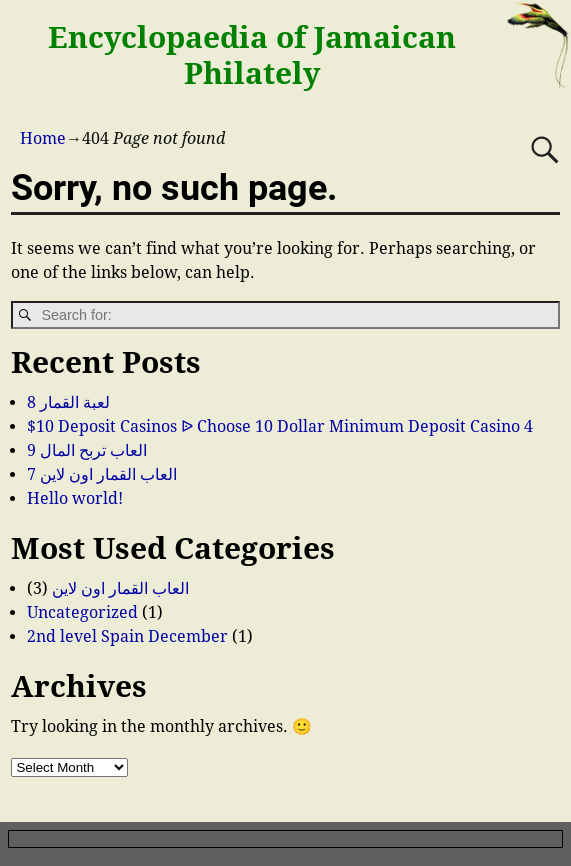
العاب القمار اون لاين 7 (102, 474)
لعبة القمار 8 (68, 402)
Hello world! (75, 498)
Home (43, 138)
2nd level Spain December (127, 636)
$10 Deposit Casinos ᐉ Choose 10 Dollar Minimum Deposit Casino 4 (280, 426)
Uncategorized (82, 612)
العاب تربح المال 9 (87, 450)
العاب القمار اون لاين (120, 588)
